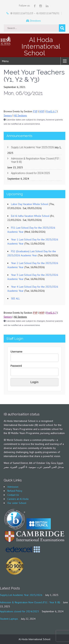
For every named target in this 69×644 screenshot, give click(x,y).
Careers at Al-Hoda (18, 499)
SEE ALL (15, 298)
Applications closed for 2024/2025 (30, 173)
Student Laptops (9, 619)
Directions (36, 21)
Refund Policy (15, 491)
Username (16, 352)
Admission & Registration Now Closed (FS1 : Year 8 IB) (36, 160)
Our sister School (17, 503)
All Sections (20, 115)
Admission (13, 487)
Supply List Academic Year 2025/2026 (32, 147)
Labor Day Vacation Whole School (30, 204)
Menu (5, 61)
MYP (42, 111)
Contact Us (13, 495)
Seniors (8, 115)
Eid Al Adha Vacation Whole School (30, 216)
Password (16, 366)
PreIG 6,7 (51, 111)
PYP (35, 111)
